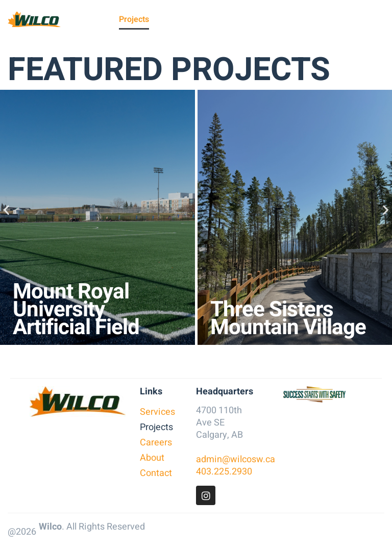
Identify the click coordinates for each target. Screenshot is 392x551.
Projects (134, 19)
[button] (6, 209)
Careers (170, 19)
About (202, 19)
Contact (234, 19)
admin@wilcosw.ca (236, 459)
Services (96, 19)
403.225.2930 (224, 472)
